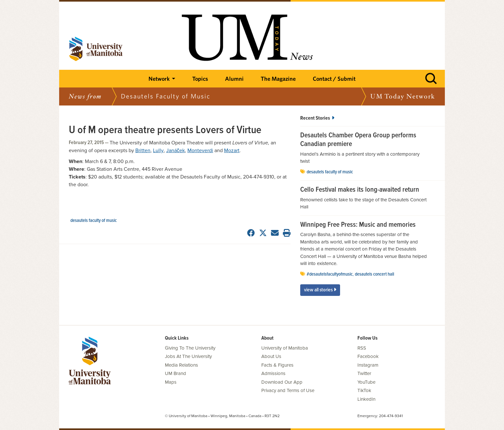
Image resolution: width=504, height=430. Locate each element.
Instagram (368, 365)
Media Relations (181, 365)
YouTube (366, 382)
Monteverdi (200, 151)
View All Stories (320, 290)
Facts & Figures (277, 365)
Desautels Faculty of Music (94, 221)
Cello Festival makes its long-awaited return (360, 190)
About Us (271, 356)
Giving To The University (190, 348)
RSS (362, 348)
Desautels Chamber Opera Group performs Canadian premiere (358, 140)
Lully (158, 151)
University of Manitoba (285, 348)
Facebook (368, 356)
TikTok (364, 390)
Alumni (234, 79)
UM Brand (175, 373)
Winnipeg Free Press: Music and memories (358, 225)
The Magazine (278, 79)
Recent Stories (317, 118)
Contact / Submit (334, 79)
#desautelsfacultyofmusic (330, 274)
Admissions (273, 373)
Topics (200, 79)
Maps (171, 382)
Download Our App (282, 382)
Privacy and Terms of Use (288, 390)
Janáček (175, 151)
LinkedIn (366, 399)
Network (159, 79)
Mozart (232, 151)
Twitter (364, 373)
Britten (143, 151)
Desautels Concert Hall (374, 274)
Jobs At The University (188, 356)
